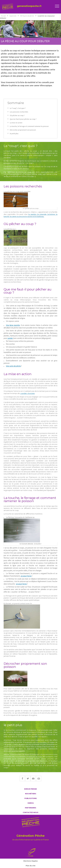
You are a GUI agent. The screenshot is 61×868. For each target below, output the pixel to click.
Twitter (28, 779)
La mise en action (16, 123)
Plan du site (31, 866)
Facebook (22, 779)
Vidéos (31, 803)
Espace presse (30, 789)
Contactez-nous (30, 812)
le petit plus (14, 133)
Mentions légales (31, 861)
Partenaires (30, 808)
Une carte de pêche (13, 366)
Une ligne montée (13, 325)
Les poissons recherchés (19, 112)
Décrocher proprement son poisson (23, 130)
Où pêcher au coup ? (17, 115)
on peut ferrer (26, 576)
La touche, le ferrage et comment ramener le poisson (29, 126)
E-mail (33, 779)
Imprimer (39, 779)
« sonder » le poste (27, 393)
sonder (10, 338)
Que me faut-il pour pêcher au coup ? (23, 119)
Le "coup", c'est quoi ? (18, 108)
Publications (31, 798)
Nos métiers (31, 794)
